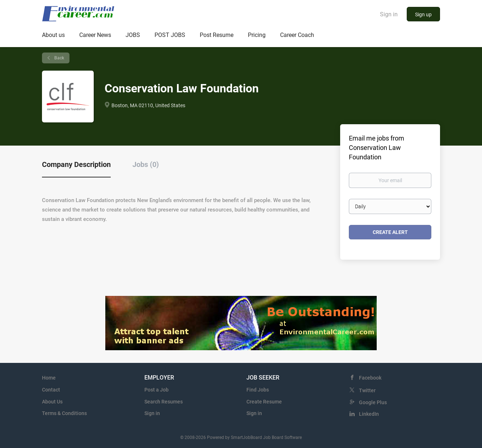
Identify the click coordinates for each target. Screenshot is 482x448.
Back (59, 58)
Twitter (367, 390)
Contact (51, 390)
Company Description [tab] (76, 164)
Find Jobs (258, 390)
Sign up (423, 14)
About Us (52, 402)
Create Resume (264, 402)
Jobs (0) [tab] (146, 164)
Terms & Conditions (64, 413)
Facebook (370, 378)
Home (49, 378)
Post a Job (157, 390)
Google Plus (373, 402)
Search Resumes (164, 402)
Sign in (389, 14)
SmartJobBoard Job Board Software (266, 437)
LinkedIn (369, 414)
